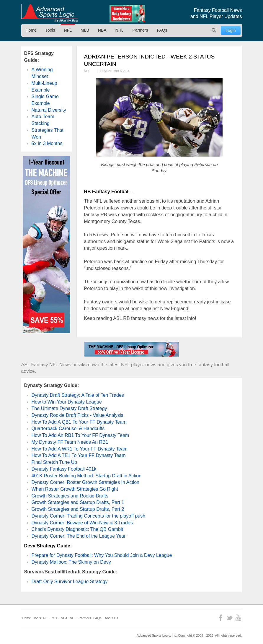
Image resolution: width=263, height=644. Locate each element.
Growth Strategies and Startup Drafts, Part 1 (78, 502)
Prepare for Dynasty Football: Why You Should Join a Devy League (102, 555)
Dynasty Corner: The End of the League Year (79, 536)
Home (31, 30)
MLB (85, 30)
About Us (111, 618)
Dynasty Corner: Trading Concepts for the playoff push (89, 516)
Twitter (229, 618)
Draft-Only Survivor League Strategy (70, 582)
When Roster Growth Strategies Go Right (75, 489)
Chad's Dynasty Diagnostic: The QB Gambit (77, 529)
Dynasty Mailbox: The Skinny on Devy (71, 562)
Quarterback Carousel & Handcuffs (68, 428)
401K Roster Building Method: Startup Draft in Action (87, 476)
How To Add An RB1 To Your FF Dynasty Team (80, 435)
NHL (120, 30)
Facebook (221, 618)
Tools (50, 30)
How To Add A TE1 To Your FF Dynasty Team (79, 455)
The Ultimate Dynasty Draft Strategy (69, 408)
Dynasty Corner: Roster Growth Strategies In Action (85, 482)
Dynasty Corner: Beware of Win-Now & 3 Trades (82, 523)
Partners (140, 30)
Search (214, 30)
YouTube (238, 618)
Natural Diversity (49, 110)
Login (231, 30)
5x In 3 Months (47, 143)
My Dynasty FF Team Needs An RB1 (70, 442)
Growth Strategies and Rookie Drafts (70, 496)
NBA (102, 30)
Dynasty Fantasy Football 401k (64, 469)
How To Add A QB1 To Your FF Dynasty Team (79, 422)
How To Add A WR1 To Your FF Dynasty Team (80, 449)
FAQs (162, 30)
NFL (68, 30)
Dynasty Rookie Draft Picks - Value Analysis (77, 415)
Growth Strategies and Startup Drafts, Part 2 (78, 509)
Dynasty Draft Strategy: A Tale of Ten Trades (78, 395)
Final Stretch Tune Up (54, 462)
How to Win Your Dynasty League (67, 402)
